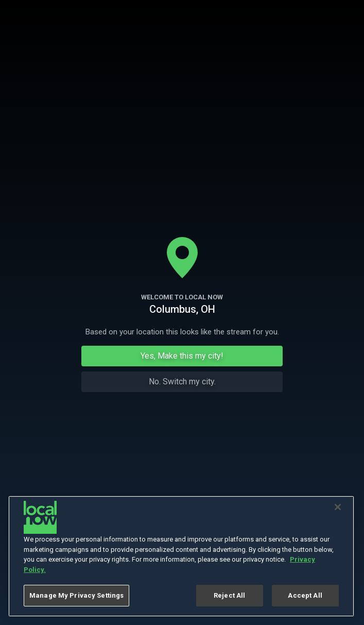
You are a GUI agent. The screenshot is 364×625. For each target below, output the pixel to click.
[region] (181, 556)
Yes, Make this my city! (182, 356)
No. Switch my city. (182, 382)
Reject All (229, 595)
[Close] (338, 507)
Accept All (305, 595)
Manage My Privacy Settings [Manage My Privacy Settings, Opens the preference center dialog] (76, 595)
